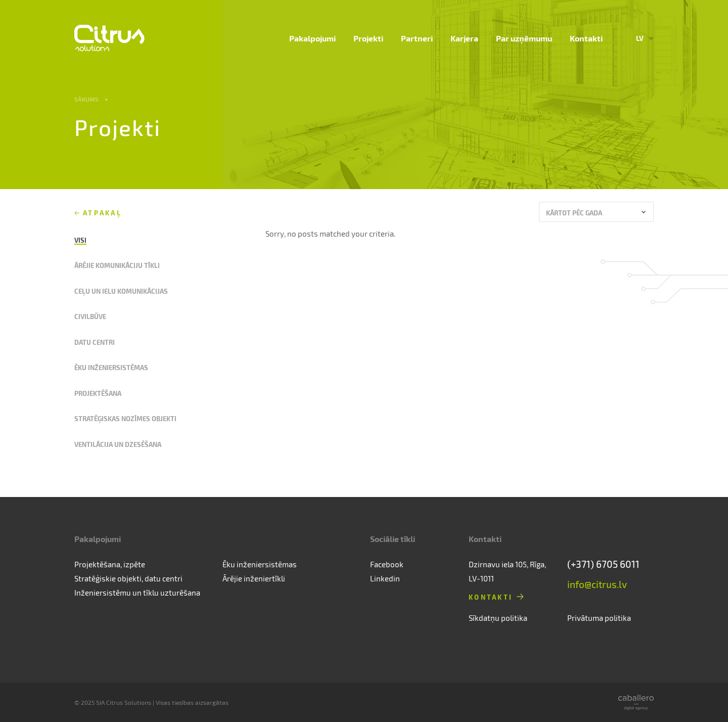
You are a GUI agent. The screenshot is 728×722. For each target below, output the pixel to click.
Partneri (417, 38)
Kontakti (586, 38)
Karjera (464, 38)
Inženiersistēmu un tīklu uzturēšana (137, 593)
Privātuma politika (599, 618)
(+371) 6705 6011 (603, 564)
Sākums (86, 99)
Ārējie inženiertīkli (254, 578)
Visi (80, 240)
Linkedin (385, 578)
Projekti (368, 38)
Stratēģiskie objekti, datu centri (128, 578)
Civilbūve (90, 316)
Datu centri (95, 342)
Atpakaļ (102, 213)
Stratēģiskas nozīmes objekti (125, 418)
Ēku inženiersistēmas (111, 367)
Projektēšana (98, 393)
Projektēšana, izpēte (110, 564)
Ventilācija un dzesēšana (118, 444)
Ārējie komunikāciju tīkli (117, 265)
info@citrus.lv (597, 584)
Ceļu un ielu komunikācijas (121, 291)
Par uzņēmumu (524, 38)
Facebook (387, 564)
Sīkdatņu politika (498, 618)
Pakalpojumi (312, 38)
